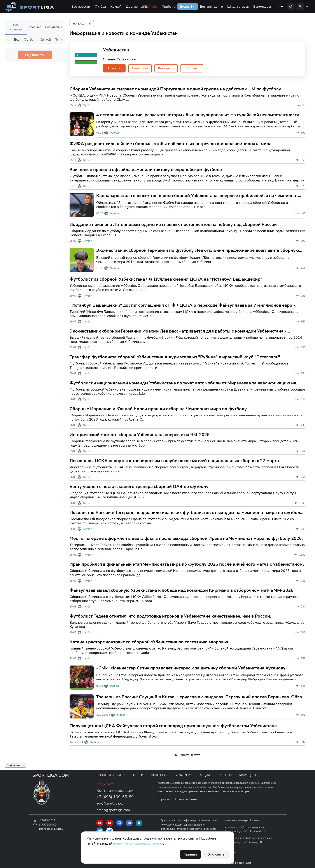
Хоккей (116, 7)
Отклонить (216, 854)
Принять (190, 854)
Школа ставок (238, 7)
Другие (132, 7)
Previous (8, 40)
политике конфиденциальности (138, 843)
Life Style (149, 7)
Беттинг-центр (211, 7)
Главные (35, 27)
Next (61, 40)
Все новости (81, 7)
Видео (184, 7)
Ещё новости (35, 55)
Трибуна (169, 7)
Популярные (54, 27)
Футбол (100, 7)
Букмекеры (262, 7)
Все (17, 40)
